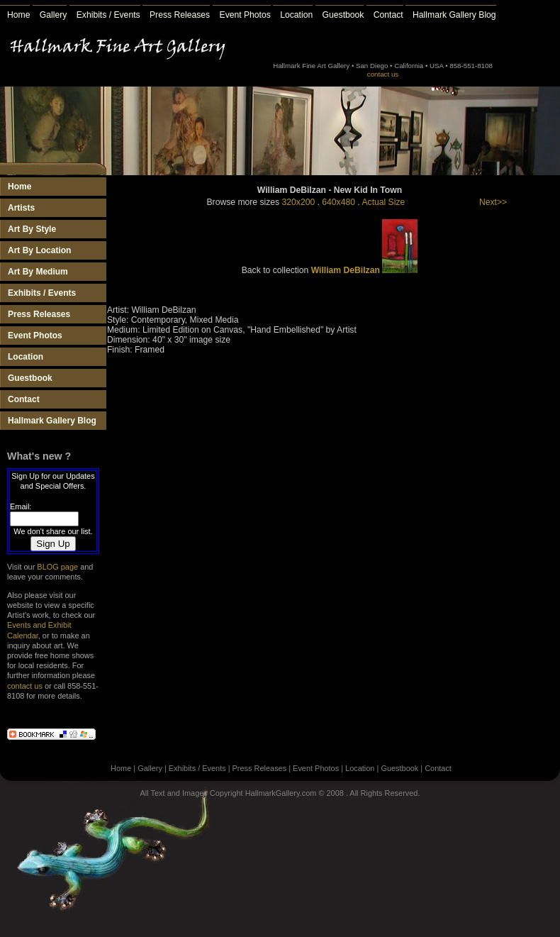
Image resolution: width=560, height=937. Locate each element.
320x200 (299, 202)
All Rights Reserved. (385, 793)
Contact (388, 15)
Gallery (54, 15)
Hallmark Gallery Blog (454, 15)
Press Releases (180, 15)
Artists (21, 208)
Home (18, 15)
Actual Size (383, 202)
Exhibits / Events (108, 15)
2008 (335, 793)
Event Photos (245, 15)
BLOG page (57, 567)
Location (296, 15)
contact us (383, 74)
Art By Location (39, 250)
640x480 (338, 202)
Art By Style (32, 229)
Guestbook (343, 15)
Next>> (493, 202)
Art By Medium (38, 272)
